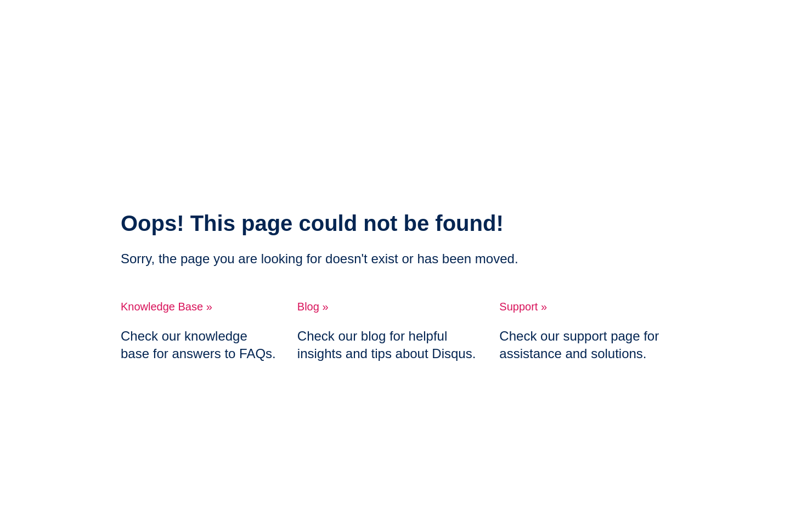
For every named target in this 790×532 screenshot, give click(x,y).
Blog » (313, 307)
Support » (523, 307)
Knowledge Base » (167, 307)
